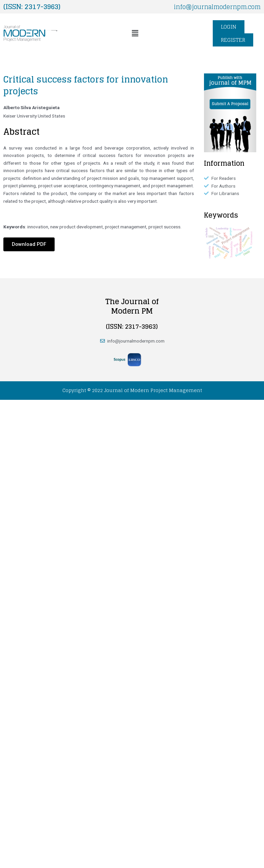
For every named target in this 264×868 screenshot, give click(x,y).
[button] (135, 33)
